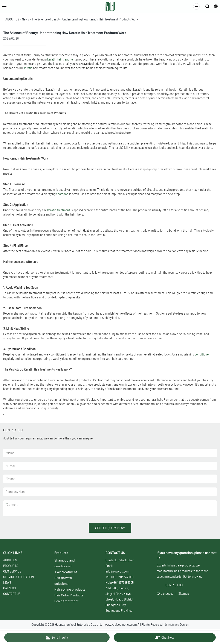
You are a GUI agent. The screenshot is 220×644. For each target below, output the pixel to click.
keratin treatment (59, 210)
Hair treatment (66, 572)
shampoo (62, 194)
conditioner (202, 354)
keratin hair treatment (61, 59)
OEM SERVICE (12, 571)
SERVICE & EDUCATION (18, 577)
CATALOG (9, 588)
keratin (28, 68)
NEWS (7, 583)
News (25, 19)
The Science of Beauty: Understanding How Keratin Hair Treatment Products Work (85, 19)
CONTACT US (12, 594)
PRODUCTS (11, 566)
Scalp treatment (66, 601)
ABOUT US (12, 19)
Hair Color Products (69, 595)
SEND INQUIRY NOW (110, 528)
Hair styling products (70, 589)
